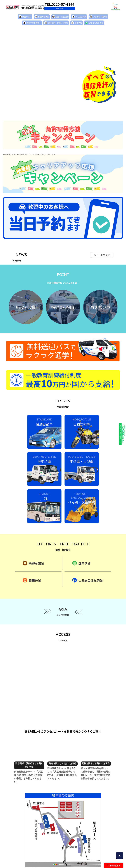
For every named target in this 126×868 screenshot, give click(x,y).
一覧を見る (102, 256)
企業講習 (81, 549)
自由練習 (32, 567)
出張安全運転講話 (87, 567)
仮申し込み (78, 8)
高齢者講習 (33, 549)
